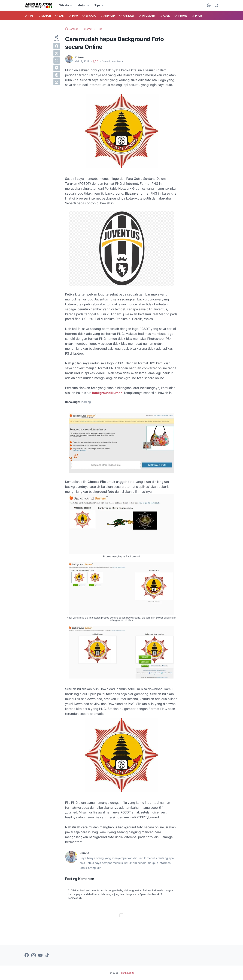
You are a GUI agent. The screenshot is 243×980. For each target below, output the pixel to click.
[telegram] (57, 68)
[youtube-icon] (40, 955)
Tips (98, 5)
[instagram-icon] (34, 955)
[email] (57, 82)
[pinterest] (57, 75)
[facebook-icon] (27, 955)
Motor (82, 5)
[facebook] (57, 46)
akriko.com (127, 973)
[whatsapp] (57, 61)
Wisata (64, 5)
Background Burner (107, 393)
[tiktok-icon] (47, 955)
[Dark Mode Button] (209, 5)
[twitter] (57, 53)
